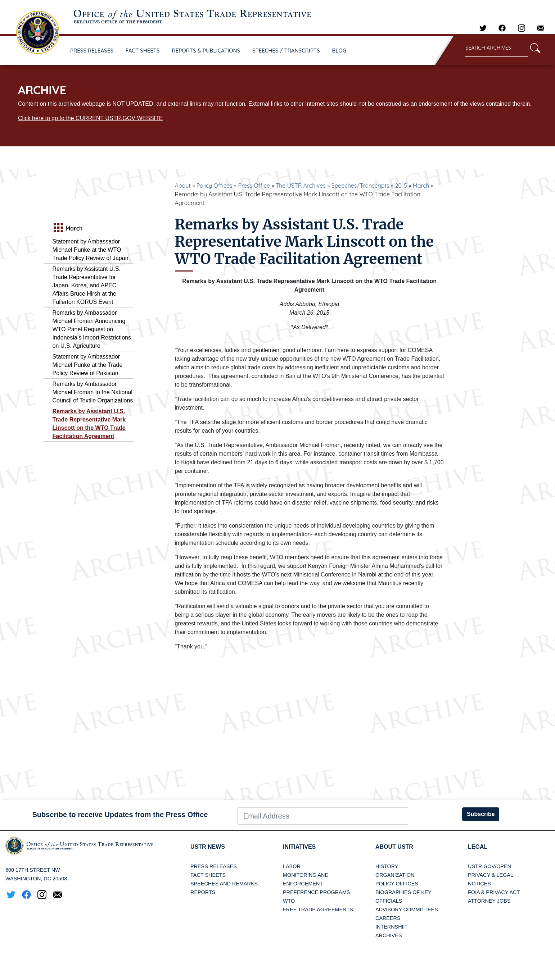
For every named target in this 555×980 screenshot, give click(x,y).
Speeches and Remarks (224, 884)
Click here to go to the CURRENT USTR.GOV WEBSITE (90, 118)
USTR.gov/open (489, 866)
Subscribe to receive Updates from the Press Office (120, 815)
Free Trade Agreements (318, 910)
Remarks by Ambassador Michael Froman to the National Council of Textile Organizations (93, 392)
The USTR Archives (301, 186)
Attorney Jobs (489, 901)
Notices (479, 884)
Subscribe (481, 814)
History (387, 866)
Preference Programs (316, 892)
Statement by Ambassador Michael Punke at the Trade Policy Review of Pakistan (88, 365)
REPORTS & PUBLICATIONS (206, 51)
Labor (292, 866)
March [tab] (67, 229)
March (421, 186)
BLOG (339, 51)
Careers (388, 918)
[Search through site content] (497, 48)
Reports (203, 892)
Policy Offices (215, 186)
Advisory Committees (407, 910)
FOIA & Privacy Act (494, 892)
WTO (289, 901)
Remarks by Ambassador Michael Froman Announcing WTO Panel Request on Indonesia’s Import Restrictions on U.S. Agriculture (92, 329)
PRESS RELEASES (92, 51)
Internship (391, 927)
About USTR (394, 847)
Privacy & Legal (491, 875)
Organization (395, 875)
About (183, 186)
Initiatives (299, 847)
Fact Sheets (208, 875)
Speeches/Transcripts (360, 186)
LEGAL (478, 847)
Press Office (254, 186)
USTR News (208, 847)
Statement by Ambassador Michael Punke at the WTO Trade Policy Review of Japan (91, 250)
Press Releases (214, 866)
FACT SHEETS (143, 51)
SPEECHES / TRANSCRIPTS (286, 51)
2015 (401, 186)
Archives (389, 935)
